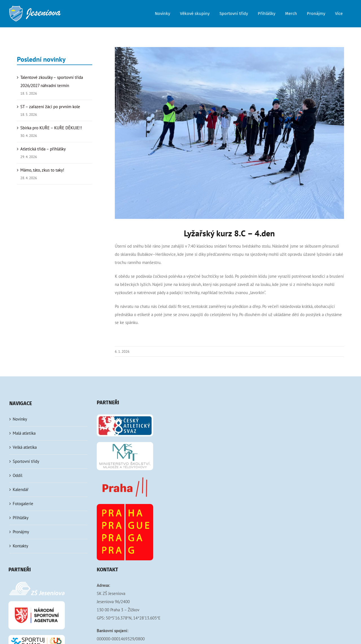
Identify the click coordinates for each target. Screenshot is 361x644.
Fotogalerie (23, 504)
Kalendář (21, 489)
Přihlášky (21, 518)
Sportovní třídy (26, 461)
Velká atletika (25, 447)
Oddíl (17, 475)
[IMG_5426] (229, 133)
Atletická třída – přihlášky (43, 149)
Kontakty (20, 546)
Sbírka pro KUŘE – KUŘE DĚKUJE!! (51, 128)
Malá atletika (24, 433)
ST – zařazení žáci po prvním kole (50, 107)
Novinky (20, 419)
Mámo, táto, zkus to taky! (42, 170)
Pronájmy (21, 532)
